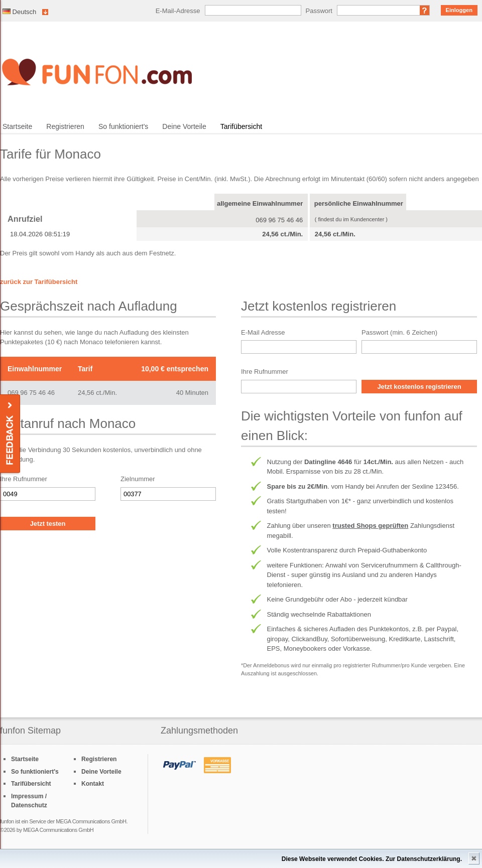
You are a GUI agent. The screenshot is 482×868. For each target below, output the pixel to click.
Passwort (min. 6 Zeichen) (399, 332)
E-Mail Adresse (263, 332)
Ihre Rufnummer (24, 479)
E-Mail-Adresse (178, 11)
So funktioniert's (123, 126)
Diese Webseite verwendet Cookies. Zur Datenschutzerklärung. (372, 859)
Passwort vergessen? (425, 10)
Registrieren (65, 126)
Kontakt (93, 784)
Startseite (17, 126)
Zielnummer (138, 479)
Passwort (319, 11)
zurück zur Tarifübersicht (39, 282)
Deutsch (19, 12)
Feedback (11, 434)
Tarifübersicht (241, 126)
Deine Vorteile (184, 126)
